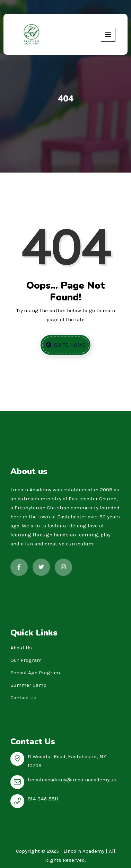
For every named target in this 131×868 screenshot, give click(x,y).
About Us (21, 648)
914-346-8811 (43, 799)
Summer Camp (28, 685)
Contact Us (23, 698)
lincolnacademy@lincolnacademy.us (72, 780)
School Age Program (35, 673)
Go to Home (65, 345)
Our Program (26, 660)
